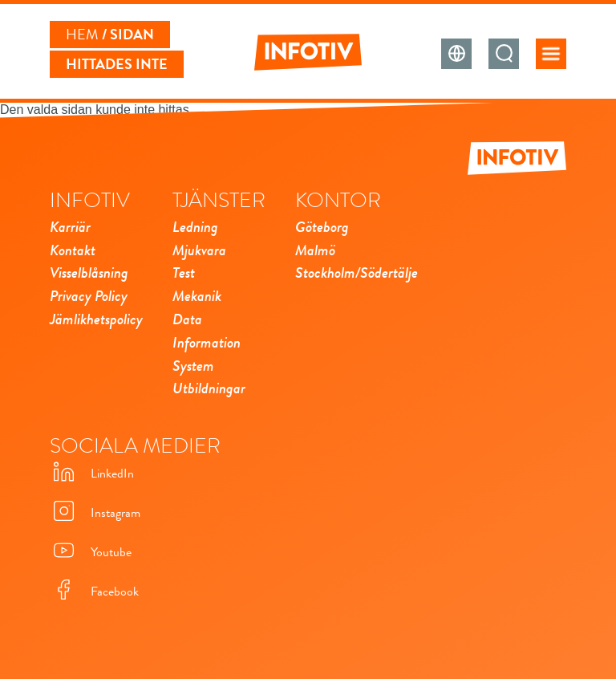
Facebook (94, 591)
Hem (82, 35)
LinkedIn (92, 473)
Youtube (91, 552)
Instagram (95, 512)
